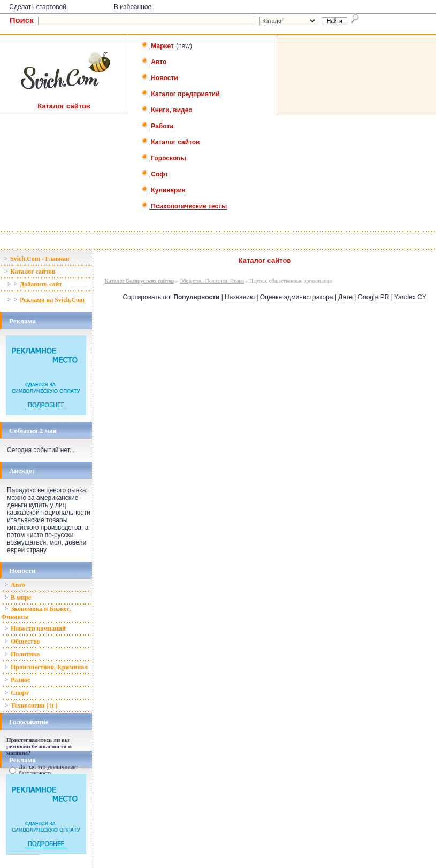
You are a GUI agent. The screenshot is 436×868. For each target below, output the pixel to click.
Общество (22, 641)
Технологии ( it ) (31, 706)
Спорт (17, 693)
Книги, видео (167, 110)
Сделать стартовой (38, 7)
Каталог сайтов (170, 142)
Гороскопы (164, 158)
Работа (157, 126)
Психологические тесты (184, 206)
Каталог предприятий (181, 94)
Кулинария (163, 190)
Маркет (158, 46)
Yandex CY (410, 297)
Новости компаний (35, 629)
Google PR (374, 297)
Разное (17, 680)
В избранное (133, 7)
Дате (345, 297)
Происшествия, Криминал (46, 667)
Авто (154, 62)
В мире (18, 598)
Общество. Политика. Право (212, 281)
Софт (155, 174)
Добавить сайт (35, 284)
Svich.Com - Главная (37, 259)
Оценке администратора (297, 297)
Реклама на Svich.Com (46, 300)
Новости (160, 78)
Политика (22, 654)
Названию (240, 297)
